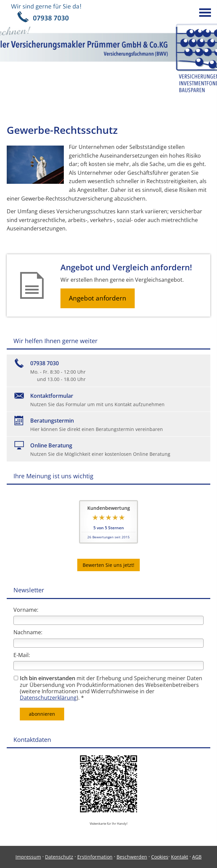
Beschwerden (132, 857)
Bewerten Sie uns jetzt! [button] (108, 565)
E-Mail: (22, 655)
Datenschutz (59, 857)
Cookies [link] (160, 857)
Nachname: (28, 632)
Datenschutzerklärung (48, 698)
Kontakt (180, 857)
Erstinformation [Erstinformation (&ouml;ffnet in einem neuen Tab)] (95, 857)
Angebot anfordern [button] (98, 298)
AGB (197, 857)
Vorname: (26, 610)
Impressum (28, 857)
